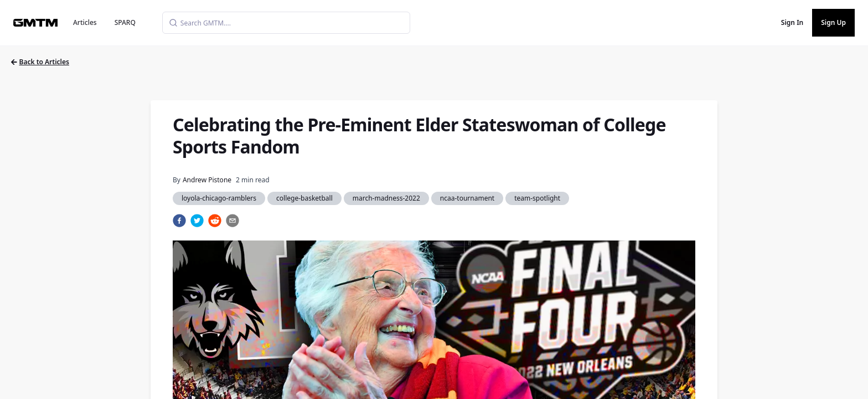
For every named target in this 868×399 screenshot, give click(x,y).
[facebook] (179, 221)
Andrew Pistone (207, 180)
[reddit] (215, 221)
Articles (85, 22)
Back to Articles (40, 62)
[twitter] (197, 221)
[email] (232, 221)
